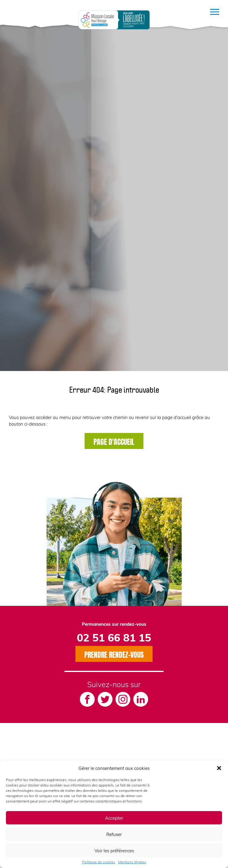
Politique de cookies (99, 862)
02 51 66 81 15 (114, 637)
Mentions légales (132, 862)
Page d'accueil (114, 441)
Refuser (114, 834)
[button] (219, 768)
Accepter (114, 818)
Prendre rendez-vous (114, 654)
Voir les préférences (114, 851)
